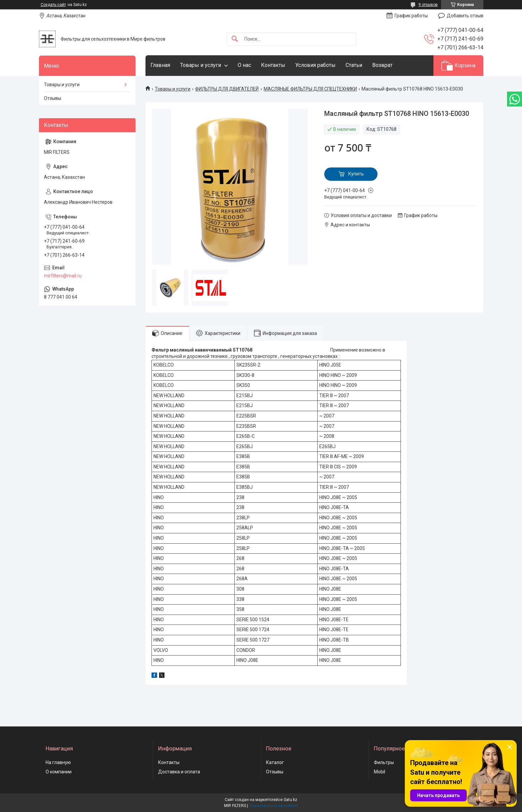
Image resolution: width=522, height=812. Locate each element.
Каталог (275, 762)
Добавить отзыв (465, 16)
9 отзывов (428, 5)
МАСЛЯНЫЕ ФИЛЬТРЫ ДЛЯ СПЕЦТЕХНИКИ (310, 89)
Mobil (380, 772)
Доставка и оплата (179, 772)
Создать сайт (53, 5)
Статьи (354, 65)
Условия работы (315, 65)
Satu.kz (290, 800)
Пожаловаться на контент (274, 806)
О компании (59, 772)
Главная (160, 65)
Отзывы (53, 98)
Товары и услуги (201, 65)
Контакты (273, 65)
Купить (356, 174)
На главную (58, 762)
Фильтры (384, 762)
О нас (244, 65)
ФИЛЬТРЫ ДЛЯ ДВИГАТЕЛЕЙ (227, 89)
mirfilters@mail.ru (63, 276)
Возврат (382, 65)
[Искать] (235, 39)
